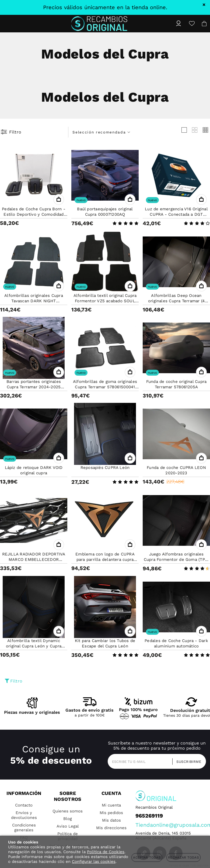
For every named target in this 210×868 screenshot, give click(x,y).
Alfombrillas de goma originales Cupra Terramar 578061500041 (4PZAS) (105, 387)
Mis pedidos (111, 813)
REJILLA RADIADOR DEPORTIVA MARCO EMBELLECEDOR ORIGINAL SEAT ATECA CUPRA (34, 560)
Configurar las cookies (94, 862)
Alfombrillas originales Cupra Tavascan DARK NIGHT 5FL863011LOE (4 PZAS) (34, 301)
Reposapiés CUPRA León (105, 468)
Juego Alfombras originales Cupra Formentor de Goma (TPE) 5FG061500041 (176, 560)
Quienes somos (68, 811)
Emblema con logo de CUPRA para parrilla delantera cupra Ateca (105, 560)
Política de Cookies (106, 852)
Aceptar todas (147, 857)
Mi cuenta (111, 805)
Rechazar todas (183, 857)
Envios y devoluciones (24, 815)
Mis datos (111, 820)
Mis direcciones (111, 828)
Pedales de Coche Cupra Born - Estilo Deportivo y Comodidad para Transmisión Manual (34, 214)
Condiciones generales (24, 828)
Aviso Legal (68, 826)
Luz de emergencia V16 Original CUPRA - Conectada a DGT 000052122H (176, 214)
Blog (68, 819)
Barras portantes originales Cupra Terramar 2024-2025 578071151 (34, 387)
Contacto (24, 805)
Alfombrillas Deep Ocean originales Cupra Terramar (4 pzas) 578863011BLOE (176, 301)
